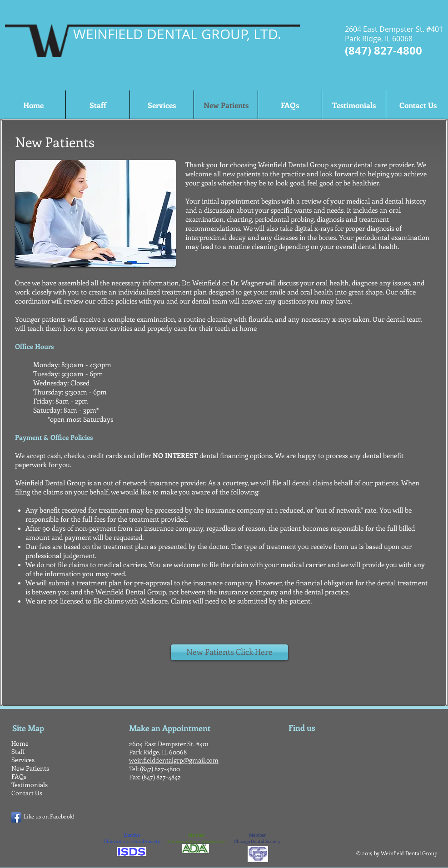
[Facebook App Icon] (16, 817)
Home (20, 743)
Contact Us (27, 793)
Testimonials (30, 785)
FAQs (19, 776)
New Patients (30, 768)
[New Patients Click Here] (229, 652)
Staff (18, 751)
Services (23, 760)
